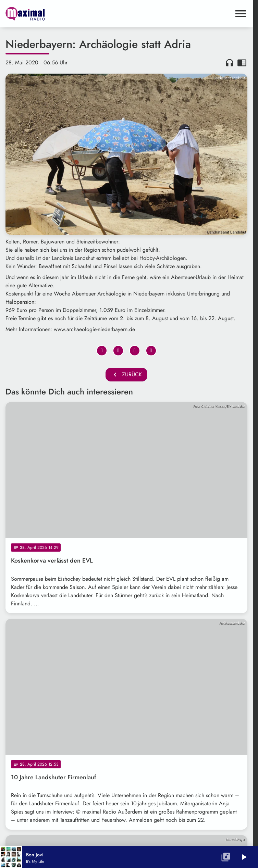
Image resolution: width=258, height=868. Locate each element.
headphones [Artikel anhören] (230, 63)
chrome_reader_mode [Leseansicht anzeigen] (242, 63)
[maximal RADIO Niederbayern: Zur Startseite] (66, 14)
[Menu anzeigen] (241, 14)
